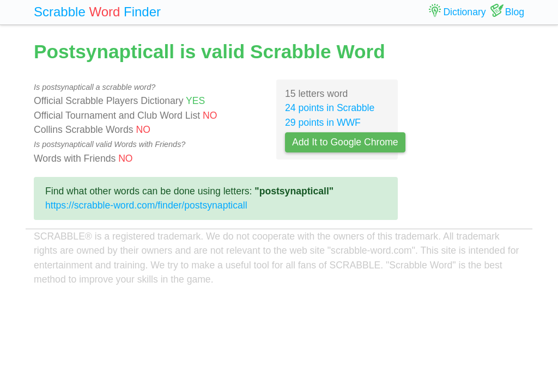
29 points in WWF (323, 122)
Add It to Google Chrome (345, 142)
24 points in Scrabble (330, 108)
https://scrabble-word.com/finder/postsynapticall (146, 205)
